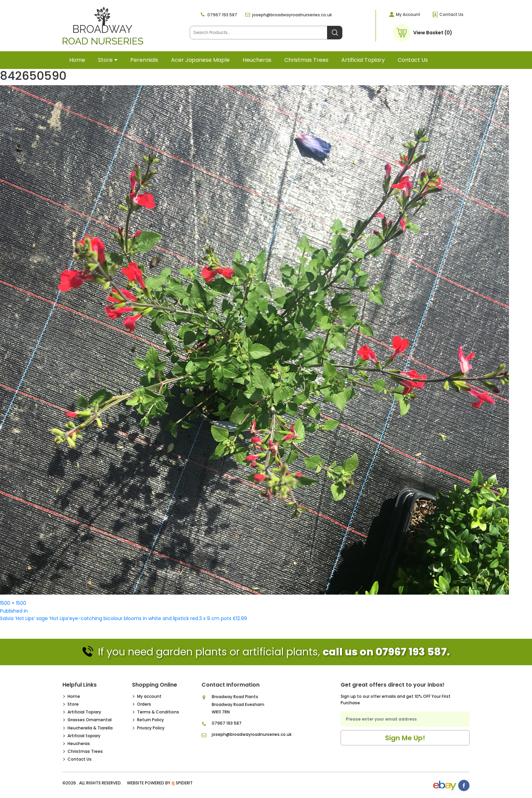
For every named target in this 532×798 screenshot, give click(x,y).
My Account (408, 14)
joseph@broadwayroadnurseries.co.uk (292, 15)
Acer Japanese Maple (200, 60)
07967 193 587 (222, 15)
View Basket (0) (433, 33)
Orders (144, 704)
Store (105, 60)
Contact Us (451, 14)
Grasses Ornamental (90, 720)
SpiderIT (184, 783)
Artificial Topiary (84, 712)
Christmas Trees (306, 60)
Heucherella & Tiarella (90, 728)
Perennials (144, 60)
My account (149, 696)
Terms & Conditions (158, 712)
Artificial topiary (363, 60)
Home (77, 60)
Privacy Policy (151, 728)
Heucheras (257, 60)
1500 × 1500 (13, 603)
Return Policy (150, 720)
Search (335, 33)
